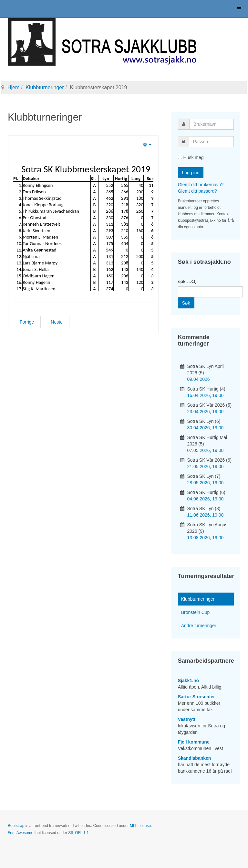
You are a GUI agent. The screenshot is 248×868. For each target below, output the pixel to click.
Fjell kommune (194, 742)
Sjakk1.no (188, 680)
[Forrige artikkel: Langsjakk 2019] (27, 322)
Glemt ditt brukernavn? (201, 185)
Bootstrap (16, 826)
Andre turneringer (199, 626)
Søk (186, 303)
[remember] (180, 157)
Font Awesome (21, 833)
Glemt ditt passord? (197, 191)
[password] (211, 142)
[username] (212, 124)
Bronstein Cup (196, 612)
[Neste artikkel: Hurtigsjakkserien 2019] (57, 322)
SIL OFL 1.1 (78, 833)
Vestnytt (187, 719)
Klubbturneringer (45, 87)
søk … (185, 282)
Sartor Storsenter (196, 697)
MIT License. (141, 826)
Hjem (13, 87)
